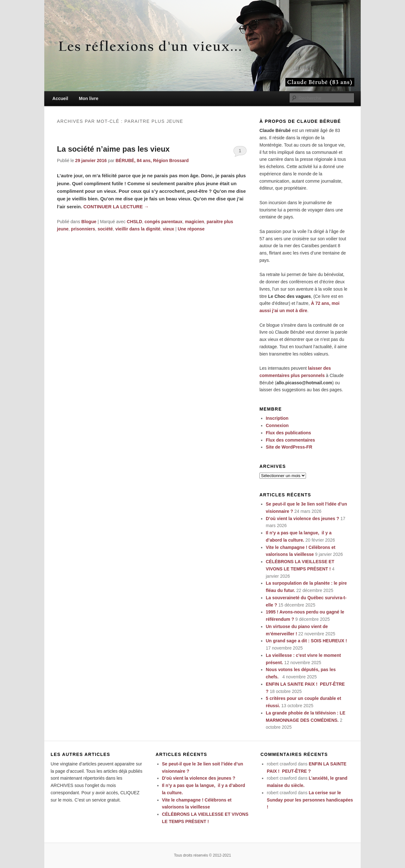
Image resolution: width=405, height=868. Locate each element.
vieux (169, 229)
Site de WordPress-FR (289, 447)
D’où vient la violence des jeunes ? (302, 519)
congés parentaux (164, 222)
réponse (191, 229)
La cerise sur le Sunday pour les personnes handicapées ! (310, 800)
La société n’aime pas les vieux (113, 149)
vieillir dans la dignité (138, 229)
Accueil (60, 98)
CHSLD (134, 222)
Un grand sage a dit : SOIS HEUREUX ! (306, 641)
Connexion (277, 425)
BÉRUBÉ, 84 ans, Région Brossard (152, 160)
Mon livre (88, 98)
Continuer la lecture (116, 207)
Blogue (89, 222)
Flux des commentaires (290, 440)
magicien (194, 222)
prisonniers (83, 229)
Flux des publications (288, 433)
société (105, 229)
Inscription (277, 418)
